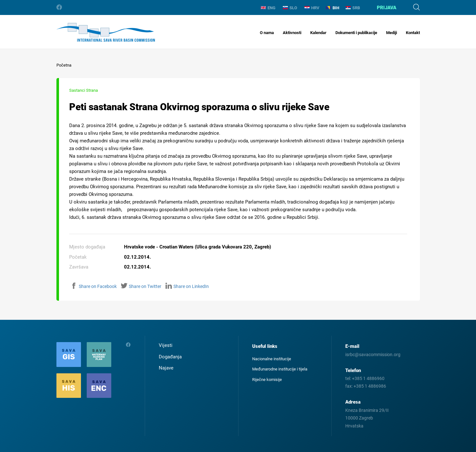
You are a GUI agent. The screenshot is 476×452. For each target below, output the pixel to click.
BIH (333, 8)
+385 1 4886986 (370, 386)
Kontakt (413, 33)
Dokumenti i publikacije (356, 33)
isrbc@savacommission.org (373, 355)
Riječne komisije (267, 380)
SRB (353, 8)
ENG (268, 8)
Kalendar (318, 33)
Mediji (392, 33)
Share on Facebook (94, 286)
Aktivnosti (292, 33)
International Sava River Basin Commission (106, 32)
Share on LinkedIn (187, 286)
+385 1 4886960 (368, 378)
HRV (312, 8)
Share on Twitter (141, 286)
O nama (267, 33)
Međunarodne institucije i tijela (280, 369)
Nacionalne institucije (272, 359)
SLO (290, 8)
